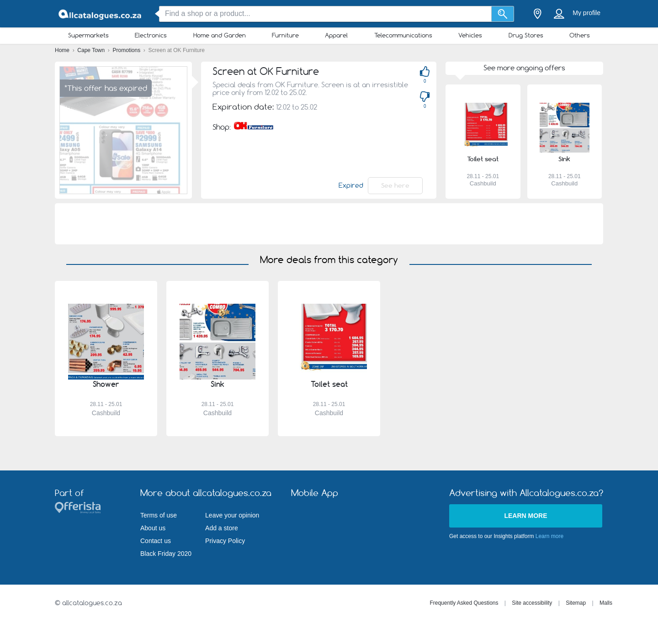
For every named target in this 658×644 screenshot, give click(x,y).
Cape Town (92, 50)
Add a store (222, 528)
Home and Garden (220, 35)
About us (153, 528)
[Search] (503, 14)
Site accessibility (532, 603)
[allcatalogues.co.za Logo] (101, 14)
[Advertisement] (329, 224)
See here (395, 185)
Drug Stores (526, 35)
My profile (586, 13)
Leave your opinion (232, 515)
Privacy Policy (225, 541)
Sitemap (576, 603)
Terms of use (159, 515)
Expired (351, 185)
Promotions (127, 50)
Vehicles (470, 35)
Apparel (336, 35)
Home (63, 50)
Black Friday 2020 (166, 554)
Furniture (285, 35)
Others (580, 35)
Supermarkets (88, 35)
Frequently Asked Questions (464, 603)
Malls (606, 603)
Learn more (525, 516)
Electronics (151, 35)
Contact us (156, 541)
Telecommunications (403, 35)
